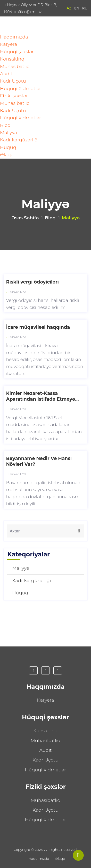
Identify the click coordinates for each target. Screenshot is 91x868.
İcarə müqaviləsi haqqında (38, 327)
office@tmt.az (28, 12)
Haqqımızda (14, 37)
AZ (69, 8)
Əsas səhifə (25, 218)
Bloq (5, 125)
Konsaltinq (12, 59)
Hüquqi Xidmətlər (21, 88)
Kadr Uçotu (13, 81)
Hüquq (8, 147)
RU (85, 8)
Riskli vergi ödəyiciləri (32, 282)
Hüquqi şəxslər (17, 52)
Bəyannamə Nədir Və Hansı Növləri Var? (39, 461)
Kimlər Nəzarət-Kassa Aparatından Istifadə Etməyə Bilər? (41, 396)
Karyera (8, 44)
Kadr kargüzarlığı (19, 140)
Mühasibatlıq (15, 66)
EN (77, 8)
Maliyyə (8, 133)
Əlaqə (7, 155)
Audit (6, 74)
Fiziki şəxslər (14, 96)
